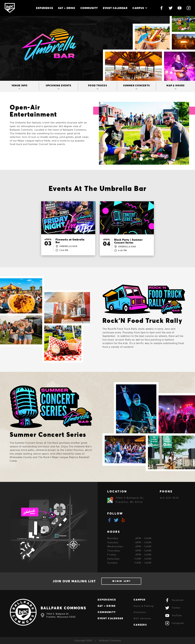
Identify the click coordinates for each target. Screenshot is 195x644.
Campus (140, 8)
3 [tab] (147, 159)
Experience (45, 8)
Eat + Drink (67, 8)
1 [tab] (135, 159)
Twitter (173, 608)
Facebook (174, 600)
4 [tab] (153, 159)
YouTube (174, 616)
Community (89, 8)
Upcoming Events (59, 87)
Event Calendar (115, 8)
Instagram (175, 623)
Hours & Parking (144, 606)
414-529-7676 (169, 498)
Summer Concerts (136, 87)
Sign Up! (121, 581)
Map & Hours (175, 87)
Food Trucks (97, 87)
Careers (140, 625)
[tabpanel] (144, 133)
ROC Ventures (142, 618)
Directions (140, 612)
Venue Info (20, 87)
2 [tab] (141, 159)
